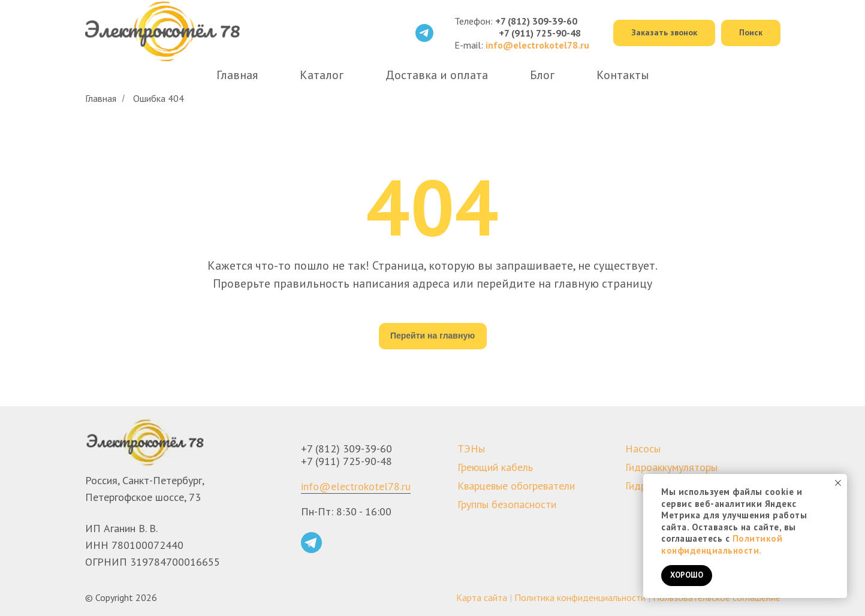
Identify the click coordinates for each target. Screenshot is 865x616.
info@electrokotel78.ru (356, 486)
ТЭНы (471, 449)
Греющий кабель (495, 467)
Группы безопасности (507, 504)
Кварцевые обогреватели (516, 486)
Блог (542, 75)
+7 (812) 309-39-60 (536, 21)
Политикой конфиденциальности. (722, 544)
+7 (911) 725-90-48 (540, 33)
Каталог (322, 75)
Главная (237, 75)
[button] (664, 33)
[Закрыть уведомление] (838, 483)
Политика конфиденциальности (580, 597)
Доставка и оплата (437, 75)
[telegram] (424, 33)
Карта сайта (482, 597)
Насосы (643, 449)
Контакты (623, 75)
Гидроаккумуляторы (671, 467)
